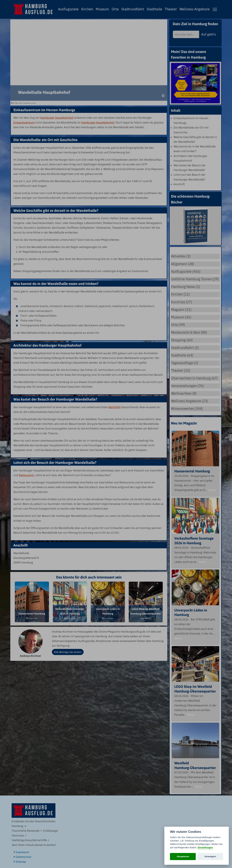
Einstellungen (205, 847)
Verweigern (210, 856)
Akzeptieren (183, 856)
